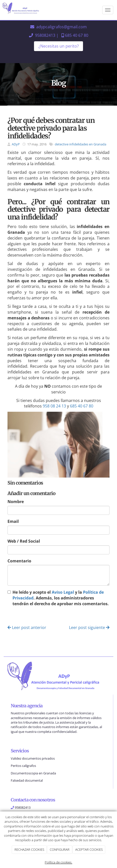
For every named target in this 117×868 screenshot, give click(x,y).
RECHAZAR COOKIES (29, 849)
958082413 (45, 35)
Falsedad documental (27, 780)
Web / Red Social (24, 541)
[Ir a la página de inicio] (23, 10)
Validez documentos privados (33, 758)
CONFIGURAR (60, 849)
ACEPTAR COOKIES (89, 849)
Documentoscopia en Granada (33, 773)
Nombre (16, 502)
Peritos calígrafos (23, 766)
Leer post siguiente (89, 627)
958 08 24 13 (54, 406)
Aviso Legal (63, 592)
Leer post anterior (27, 627)
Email (13, 521)
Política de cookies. (58, 862)
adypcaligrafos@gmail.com (61, 27)
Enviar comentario (28, 616)
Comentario (19, 561)
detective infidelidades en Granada (80, 144)
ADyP (16, 144)
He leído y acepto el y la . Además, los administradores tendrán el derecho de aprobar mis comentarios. (61, 598)
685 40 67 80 (77, 35)
